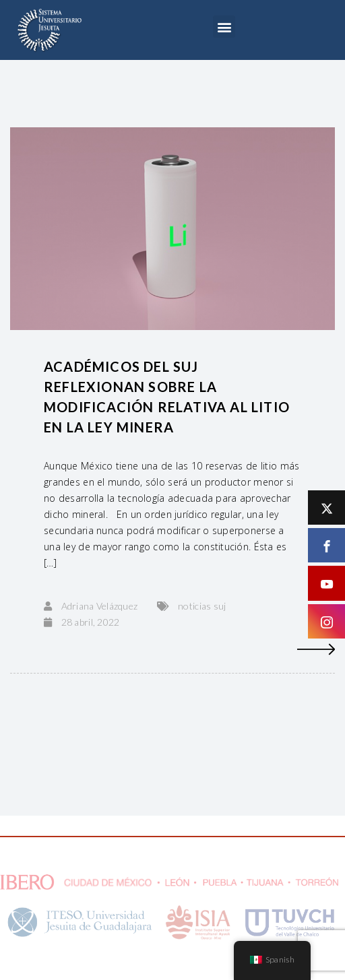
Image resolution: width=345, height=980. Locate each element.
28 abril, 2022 (91, 622)
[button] (224, 27)
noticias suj (202, 606)
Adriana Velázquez (100, 606)
